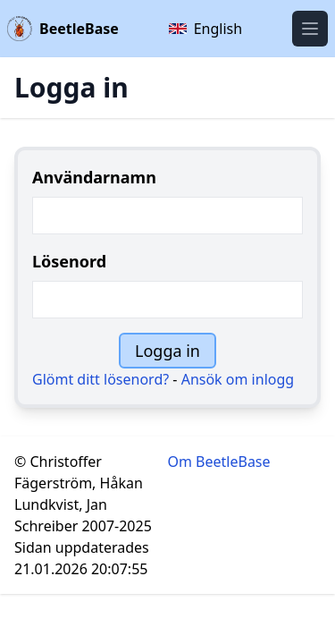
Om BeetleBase (219, 462)
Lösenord (69, 261)
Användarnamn (94, 177)
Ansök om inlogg (238, 379)
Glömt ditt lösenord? (100, 379)
